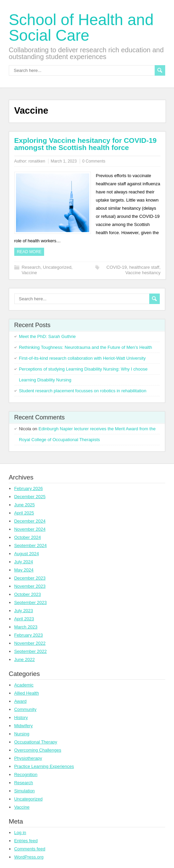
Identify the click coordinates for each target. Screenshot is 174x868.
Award (21, 701)
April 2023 (24, 619)
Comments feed (30, 849)
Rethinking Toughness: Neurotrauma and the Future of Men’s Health (86, 347)
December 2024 (30, 521)
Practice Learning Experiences (44, 766)
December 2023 (30, 578)
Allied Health (27, 693)
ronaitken (37, 161)
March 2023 (26, 627)
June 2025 (25, 505)
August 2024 (27, 554)
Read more (29, 252)
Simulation (25, 791)
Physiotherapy (28, 758)
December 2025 (30, 497)
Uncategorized (57, 267)
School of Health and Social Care (81, 27)
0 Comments (94, 161)
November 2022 (30, 643)
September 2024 (31, 545)
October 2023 (28, 594)
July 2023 (24, 611)
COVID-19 (117, 267)
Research (31, 267)
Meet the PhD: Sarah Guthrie (47, 336)
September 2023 (31, 602)
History (21, 718)
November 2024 (30, 529)
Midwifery (24, 726)
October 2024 (28, 537)
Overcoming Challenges (38, 750)
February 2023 (29, 635)
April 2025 (24, 513)
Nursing (22, 734)
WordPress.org (29, 857)
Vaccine (29, 273)
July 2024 (24, 562)
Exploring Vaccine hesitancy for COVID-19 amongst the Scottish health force (85, 144)
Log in (20, 833)
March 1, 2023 (64, 161)
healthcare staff (144, 267)
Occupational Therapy (36, 742)
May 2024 (24, 570)
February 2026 (29, 488)
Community (25, 709)
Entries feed (26, 841)
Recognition (26, 775)
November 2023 (30, 586)
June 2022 (25, 659)
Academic (24, 685)
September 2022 (31, 651)
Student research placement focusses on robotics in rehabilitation (83, 391)
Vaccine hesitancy (143, 273)
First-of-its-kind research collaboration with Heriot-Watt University (82, 358)
